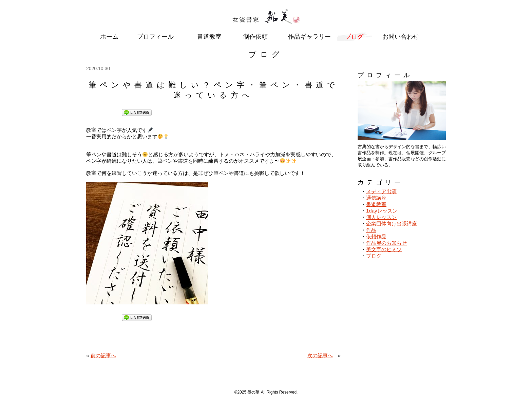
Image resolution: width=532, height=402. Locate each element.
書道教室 (376, 204)
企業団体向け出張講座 (392, 224)
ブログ (374, 256)
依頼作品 (376, 236)
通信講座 (376, 198)
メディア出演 (381, 191)
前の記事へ (103, 355)
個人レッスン (381, 217)
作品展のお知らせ (386, 243)
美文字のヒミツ (384, 249)
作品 (371, 230)
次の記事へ (320, 355)
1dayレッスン (382, 211)
